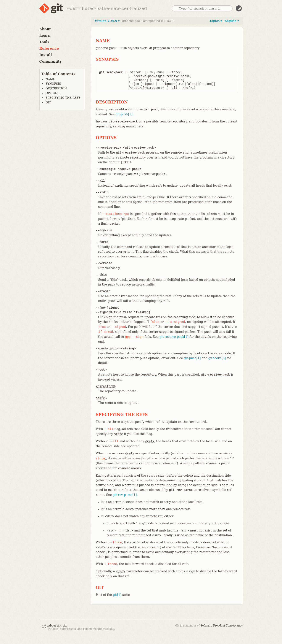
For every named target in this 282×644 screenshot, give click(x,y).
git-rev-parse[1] (125, 495)
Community (51, 61)
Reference (49, 48)
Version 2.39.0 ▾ (107, 21)
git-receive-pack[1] (174, 337)
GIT (48, 102)
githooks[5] (217, 358)
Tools (44, 42)
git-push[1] (124, 114)
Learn (45, 36)
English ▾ (232, 21)
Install (46, 55)
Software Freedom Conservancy (222, 626)
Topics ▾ (216, 21)
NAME (50, 79)
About (45, 29)
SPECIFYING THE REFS (63, 98)
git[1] (117, 595)
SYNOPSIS (53, 84)
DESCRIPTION (56, 88)
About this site (58, 626)
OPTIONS (53, 93)
